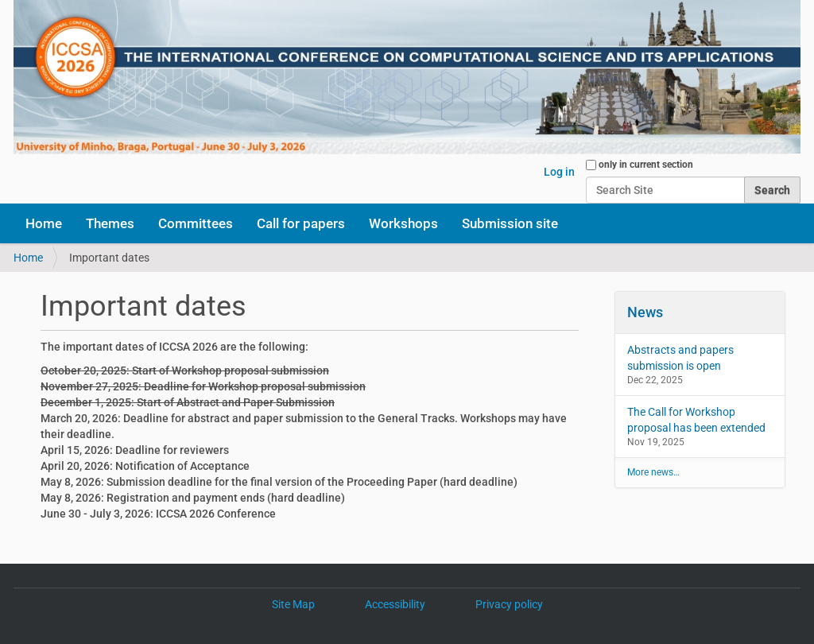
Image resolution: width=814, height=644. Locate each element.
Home (44, 223)
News (645, 312)
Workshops (403, 223)
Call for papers (301, 223)
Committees (196, 223)
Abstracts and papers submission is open (680, 358)
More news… (653, 472)
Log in (559, 172)
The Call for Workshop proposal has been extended (696, 420)
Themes (110, 223)
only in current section (646, 165)
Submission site (510, 223)
